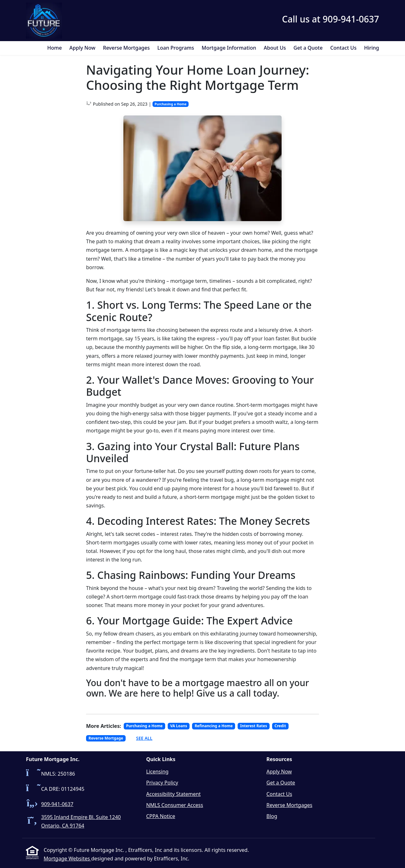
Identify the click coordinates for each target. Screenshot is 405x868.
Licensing (157, 772)
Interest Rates (254, 726)
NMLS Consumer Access (175, 805)
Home (54, 48)
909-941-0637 (57, 804)
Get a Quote (308, 48)
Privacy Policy (162, 783)
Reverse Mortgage (106, 738)
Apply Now (82, 48)
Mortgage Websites (67, 859)
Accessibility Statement (173, 794)
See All (144, 738)
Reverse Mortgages (126, 48)
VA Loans (179, 726)
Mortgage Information (229, 48)
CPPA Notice (161, 816)
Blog (272, 816)
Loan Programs (176, 48)
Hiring (372, 48)
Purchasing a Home (171, 104)
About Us (275, 48)
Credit (280, 726)
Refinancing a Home (214, 726)
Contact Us (343, 48)
